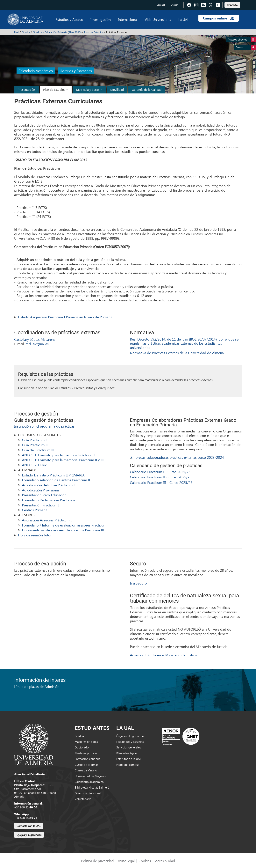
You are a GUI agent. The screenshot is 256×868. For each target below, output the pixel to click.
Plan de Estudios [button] (56, 89)
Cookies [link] (145, 861)
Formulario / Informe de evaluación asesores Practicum (64, 525)
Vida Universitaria (158, 19)
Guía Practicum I (34, 440)
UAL (17, 32)
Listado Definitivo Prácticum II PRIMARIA (53, 475)
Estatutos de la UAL (129, 759)
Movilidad (117, 89)
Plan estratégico (127, 753)
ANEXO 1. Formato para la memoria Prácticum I (59, 455)
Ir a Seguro (138, 583)
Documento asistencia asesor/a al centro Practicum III (63, 530)
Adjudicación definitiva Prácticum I (48, 485)
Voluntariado (83, 799)
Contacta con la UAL (29, 826)
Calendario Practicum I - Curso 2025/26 (160, 472)
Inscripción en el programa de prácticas (44, 426)
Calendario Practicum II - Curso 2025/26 (161, 477)
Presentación (26, 89)
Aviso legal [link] (126, 861)
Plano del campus (128, 765)
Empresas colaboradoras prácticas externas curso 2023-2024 (177, 457)
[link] (232, 4)
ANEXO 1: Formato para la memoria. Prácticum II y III (63, 460)
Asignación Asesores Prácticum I (47, 520)
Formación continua (87, 759)
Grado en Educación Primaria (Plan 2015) (57, 32)
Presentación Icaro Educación (44, 495)
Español (161, 5)
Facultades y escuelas (130, 742)
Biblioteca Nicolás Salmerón (93, 787)
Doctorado (82, 747)
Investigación (101, 19)
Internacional (128, 19)
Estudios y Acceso (69, 19)
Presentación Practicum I (41, 505)
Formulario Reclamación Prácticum (48, 500)
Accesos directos (242, 40)
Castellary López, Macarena (35, 339)
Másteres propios (86, 753)
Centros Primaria (35, 510)
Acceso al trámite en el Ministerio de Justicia (164, 655)
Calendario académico (89, 782)
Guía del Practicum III (38, 450)
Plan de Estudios (94, 32)
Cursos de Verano (86, 770)
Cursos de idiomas (86, 765)
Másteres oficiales (86, 742)
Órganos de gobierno (130, 736)
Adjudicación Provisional (41, 490)
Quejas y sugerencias (29, 835)
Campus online (219, 18)
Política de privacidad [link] (97, 861)
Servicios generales (129, 747)
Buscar (246, 47)
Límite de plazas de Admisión (37, 686)
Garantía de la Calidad (147, 89)
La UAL (184, 19)
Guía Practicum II (35, 445)
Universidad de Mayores (90, 776)
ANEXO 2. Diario (35, 465)
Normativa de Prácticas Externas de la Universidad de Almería (177, 353)
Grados (26, 32)
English (174, 5)
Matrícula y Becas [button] (89, 89)
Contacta (232, 5)
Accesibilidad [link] (165, 861)
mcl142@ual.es (37, 344)
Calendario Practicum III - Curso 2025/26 (161, 482)
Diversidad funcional (88, 793)
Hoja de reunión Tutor (35, 535)
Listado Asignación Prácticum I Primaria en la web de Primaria (65, 317)
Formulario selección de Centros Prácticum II (56, 480)
